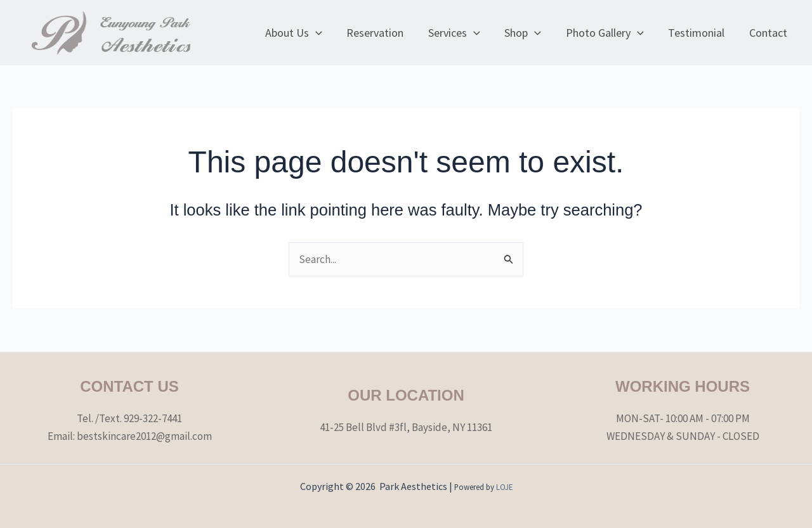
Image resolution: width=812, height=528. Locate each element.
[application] (326, 33)
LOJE (504, 487)
